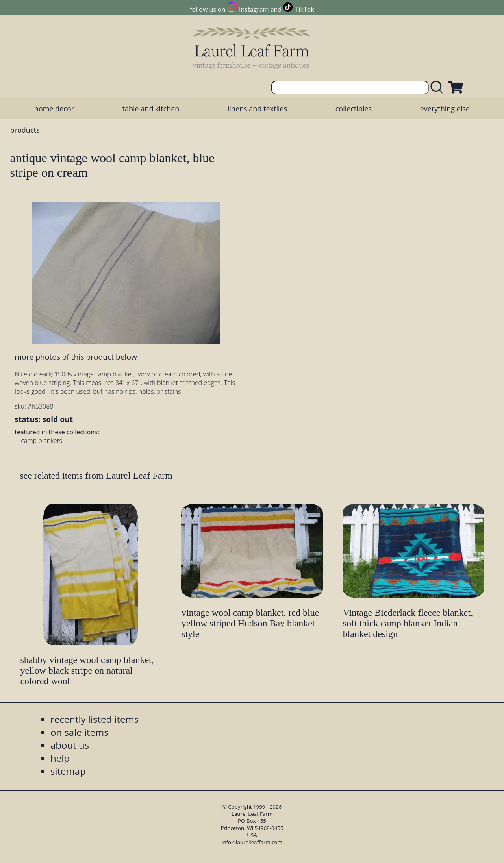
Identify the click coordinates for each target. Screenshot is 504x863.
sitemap (68, 771)
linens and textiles (257, 109)
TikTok (305, 9)
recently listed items (94, 719)
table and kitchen (151, 109)
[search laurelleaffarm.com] (439, 88)
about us (70, 745)
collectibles (354, 109)
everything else (445, 109)
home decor (54, 109)
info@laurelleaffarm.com (252, 842)
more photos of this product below (76, 357)
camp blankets (41, 441)
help (60, 758)
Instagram (254, 9)
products (25, 130)
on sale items (80, 732)
